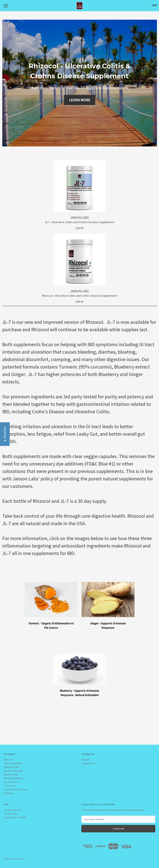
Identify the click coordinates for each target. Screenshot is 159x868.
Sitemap (8, 793)
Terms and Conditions (15, 789)
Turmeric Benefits (13, 763)
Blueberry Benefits (13, 771)
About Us (8, 760)
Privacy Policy (11, 782)
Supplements (88, 763)
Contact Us (10, 786)
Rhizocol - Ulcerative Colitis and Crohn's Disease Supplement (79, 296)
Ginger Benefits (12, 767)
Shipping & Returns (13, 778)
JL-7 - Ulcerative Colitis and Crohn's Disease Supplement (79, 222)
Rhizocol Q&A (11, 774)
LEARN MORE (80, 100)
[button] (5, 434)
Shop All (86, 760)
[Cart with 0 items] (154, 5)
